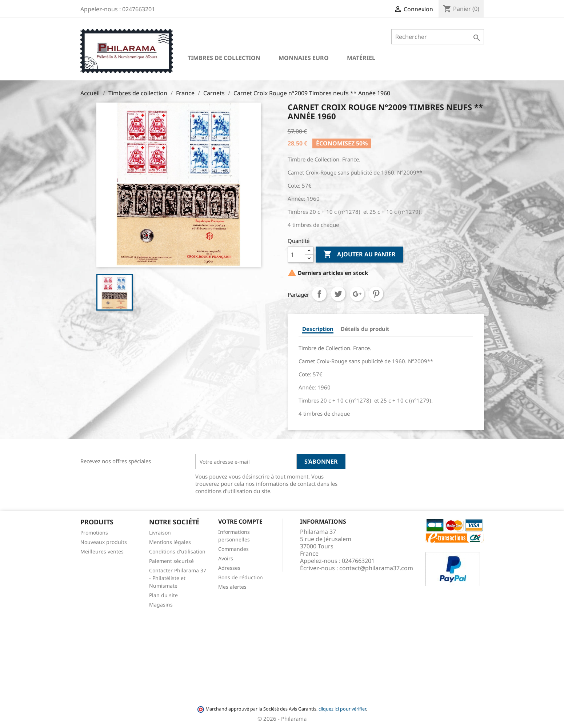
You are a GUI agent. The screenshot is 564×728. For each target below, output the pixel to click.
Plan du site (163, 595)
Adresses (229, 568)
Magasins (161, 605)
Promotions (94, 533)
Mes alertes (232, 587)
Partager (319, 294)
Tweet (338, 294)
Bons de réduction (241, 577)
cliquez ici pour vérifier (342, 709)
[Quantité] (296, 255)
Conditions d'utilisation (177, 551)
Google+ (357, 294)
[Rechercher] (438, 37)
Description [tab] (318, 329)
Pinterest (376, 294)
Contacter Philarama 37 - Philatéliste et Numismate (178, 578)
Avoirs (226, 558)
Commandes (233, 549)
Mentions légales (170, 542)
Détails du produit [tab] (365, 329)
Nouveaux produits (104, 542)
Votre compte (240, 521)
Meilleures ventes (102, 551)
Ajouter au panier (359, 255)
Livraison (160, 533)
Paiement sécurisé (171, 561)
